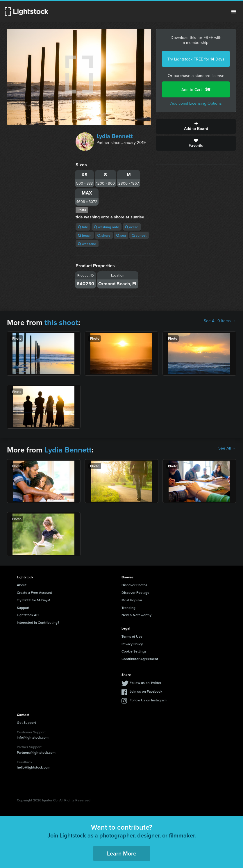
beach (85, 235)
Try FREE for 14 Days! (33, 600)
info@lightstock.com (33, 737)
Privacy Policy (132, 644)
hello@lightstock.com (34, 767)
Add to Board (196, 126)
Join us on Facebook (146, 691)
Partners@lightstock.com (36, 752)
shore (104, 235)
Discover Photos (134, 585)
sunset (139, 235)
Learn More (122, 853)
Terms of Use (132, 636)
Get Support (26, 722)
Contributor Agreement (140, 659)
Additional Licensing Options (196, 103)
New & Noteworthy (136, 615)
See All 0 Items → (220, 321)
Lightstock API (28, 615)
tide (83, 227)
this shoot (61, 322)
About (22, 585)
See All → (227, 448)
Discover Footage (135, 592)
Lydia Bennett (115, 136)
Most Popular (132, 600)
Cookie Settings (134, 651)
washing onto (107, 227)
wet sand (87, 244)
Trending (128, 608)
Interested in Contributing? (38, 622)
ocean (132, 227)
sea (121, 235)
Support (23, 608)
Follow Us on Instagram (148, 700)
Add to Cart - (196, 89)
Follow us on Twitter (145, 683)
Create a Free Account (34, 592)
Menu (234, 12)
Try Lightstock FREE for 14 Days (196, 59)
